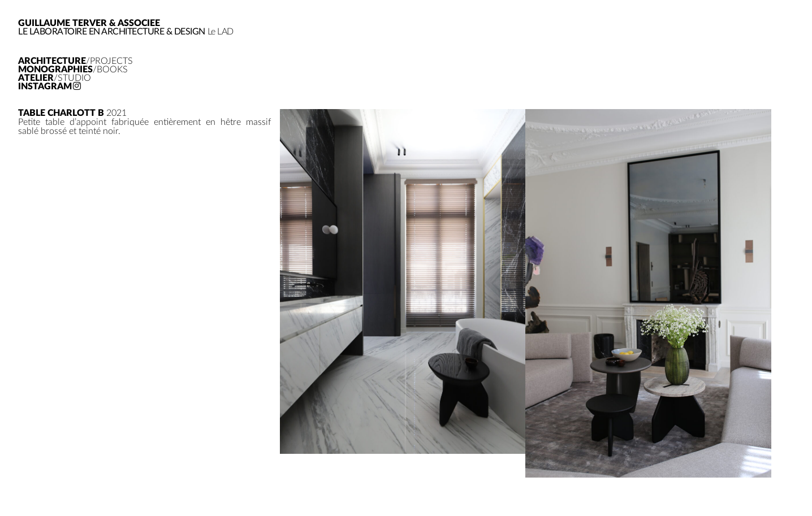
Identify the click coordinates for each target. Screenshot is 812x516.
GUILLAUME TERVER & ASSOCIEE (89, 23)
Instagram (49, 87)
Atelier (55, 78)
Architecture (75, 61)
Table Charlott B (61, 113)
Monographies (73, 70)
